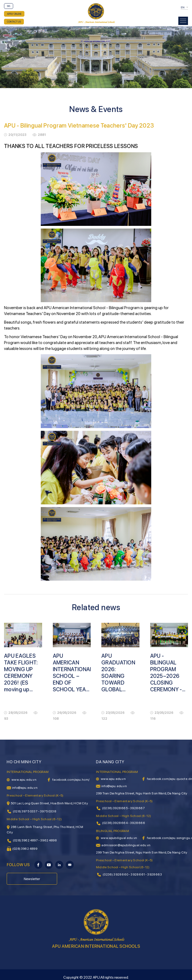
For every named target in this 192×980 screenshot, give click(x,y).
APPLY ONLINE (14, 14)
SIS (9, 6)
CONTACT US (14, 22)
